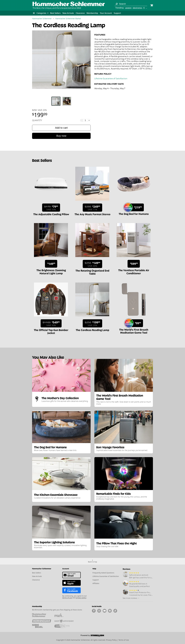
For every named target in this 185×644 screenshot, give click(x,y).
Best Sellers (55, 13)
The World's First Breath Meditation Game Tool (134, 331)
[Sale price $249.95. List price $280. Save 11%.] (92, 208)
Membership (92, 13)
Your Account (106, 13)
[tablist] (61, 101)
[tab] (56, 101)
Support (117, 13)
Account (66, 568)
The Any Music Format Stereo (92, 214)
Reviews (126, 569)
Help (94, 568)
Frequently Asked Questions (103, 573)
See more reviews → (131, 598)
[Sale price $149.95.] (51, 264)
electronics (137, 8)
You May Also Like (48, 357)
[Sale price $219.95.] (135, 207)
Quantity (37, 120)
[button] (34, 13)
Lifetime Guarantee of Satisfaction (111, 78)
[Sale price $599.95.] (134, 264)
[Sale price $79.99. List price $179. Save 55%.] (51, 208)
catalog (128, 8)
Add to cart (61, 128)
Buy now (61, 136)
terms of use (67, 598)
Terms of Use (124, 640)
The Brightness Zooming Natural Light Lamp (51, 271)
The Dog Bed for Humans (134, 214)
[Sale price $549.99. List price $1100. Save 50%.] (51, 323)
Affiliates (96, 583)
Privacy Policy (111, 640)
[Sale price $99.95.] (135, 323)
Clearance (80, 13)
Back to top (92, 562)
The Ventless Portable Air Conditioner (134, 271)
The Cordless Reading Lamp (92, 330)
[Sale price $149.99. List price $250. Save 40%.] (92, 264)
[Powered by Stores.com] (92, 636)
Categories (42, 13)
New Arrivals (68, 13)
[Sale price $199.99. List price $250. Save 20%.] (92, 323)
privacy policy (81, 598)
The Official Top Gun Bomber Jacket (51, 331)
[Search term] (131, 4)
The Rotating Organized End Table (92, 272)
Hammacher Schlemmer (42, 19)
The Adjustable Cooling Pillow (51, 214)
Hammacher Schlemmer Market (68, 19)
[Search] (117, 4)
